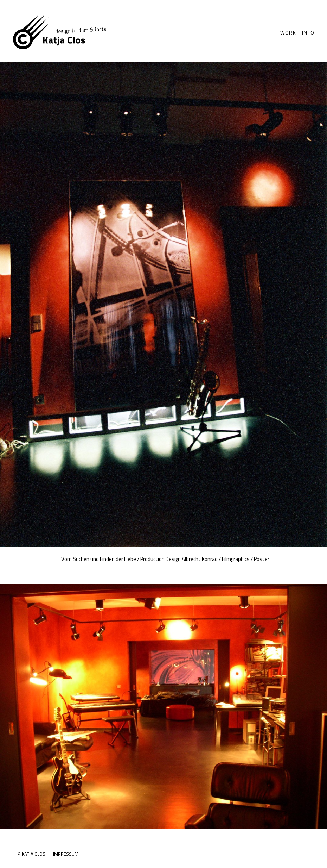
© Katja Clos (31, 854)
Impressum (66, 854)
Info (308, 33)
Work (288, 33)
